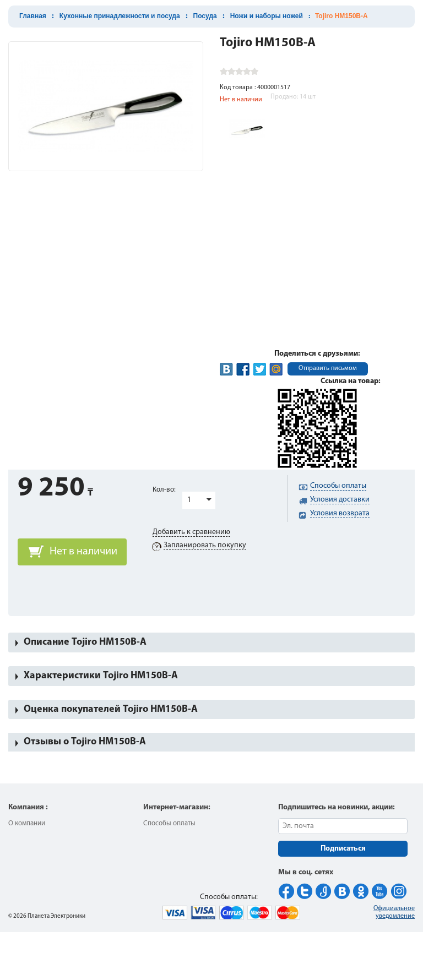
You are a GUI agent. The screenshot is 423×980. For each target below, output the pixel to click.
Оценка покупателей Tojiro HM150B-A (111, 709)
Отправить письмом (328, 368)
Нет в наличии (83, 552)
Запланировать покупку (205, 545)
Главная (33, 16)
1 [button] (189, 500)
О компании (27, 823)
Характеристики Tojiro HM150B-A (101, 676)
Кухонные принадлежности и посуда (120, 16)
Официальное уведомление (394, 912)
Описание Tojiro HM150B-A (85, 642)
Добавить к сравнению (191, 532)
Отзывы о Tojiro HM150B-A (85, 742)
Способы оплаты (169, 823)
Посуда (205, 16)
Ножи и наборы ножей (267, 16)
